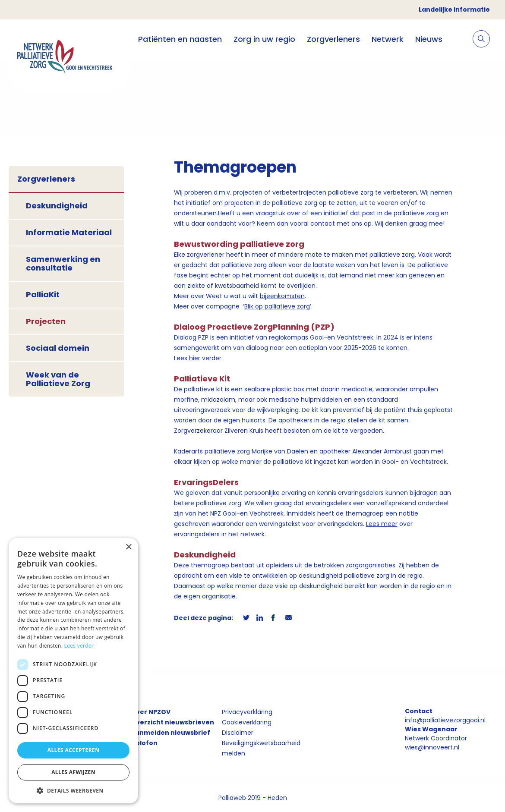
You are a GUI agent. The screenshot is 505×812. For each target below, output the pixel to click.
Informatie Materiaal (69, 232)
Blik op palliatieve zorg (277, 306)
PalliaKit (43, 294)
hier (195, 358)
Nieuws (429, 39)
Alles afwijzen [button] (73, 772)
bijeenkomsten (282, 296)
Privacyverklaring (247, 712)
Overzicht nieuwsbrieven (172, 722)
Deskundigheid (57, 206)
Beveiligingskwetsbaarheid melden (261, 748)
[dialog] (73, 671)
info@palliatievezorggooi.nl (445, 720)
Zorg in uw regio (264, 39)
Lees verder (79, 646)
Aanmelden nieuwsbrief (170, 733)
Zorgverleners (333, 39)
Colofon (144, 743)
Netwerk (388, 39)
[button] (73, 790)
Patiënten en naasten (180, 39)
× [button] (128, 547)
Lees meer (382, 524)
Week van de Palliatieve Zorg (58, 379)
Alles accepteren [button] (74, 750)
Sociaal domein (58, 348)
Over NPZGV (151, 712)
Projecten (46, 321)
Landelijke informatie (454, 9)
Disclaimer (238, 733)
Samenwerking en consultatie (63, 263)
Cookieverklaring (247, 722)
